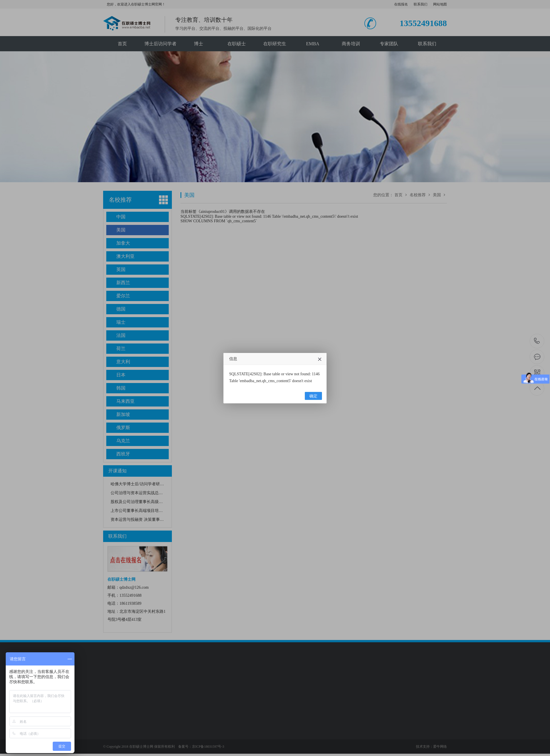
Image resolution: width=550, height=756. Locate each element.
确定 (313, 396)
